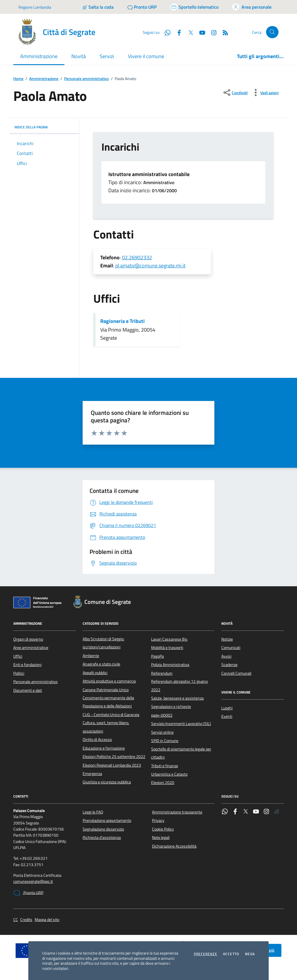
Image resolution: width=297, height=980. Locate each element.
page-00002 (162, 715)
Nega (250, 954)
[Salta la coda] (98, 7)
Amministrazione (44, 79)
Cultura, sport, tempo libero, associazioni (106, 727)
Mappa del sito (47, 920)
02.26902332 (137, 257)
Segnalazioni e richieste (171, 707)
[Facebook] (177, 32)
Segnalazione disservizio (103, 829)
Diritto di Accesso (97, 739)
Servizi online (162, 732)
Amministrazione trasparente (177, 812)
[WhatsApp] (165, 32)
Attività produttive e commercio (109, 681)
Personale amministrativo (86, 79)
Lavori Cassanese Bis (169, 639)
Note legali (161, 837)
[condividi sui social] (235, 93)
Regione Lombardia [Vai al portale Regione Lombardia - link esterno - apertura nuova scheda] (35, 7)
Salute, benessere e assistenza (177, 698)
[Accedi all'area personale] (252, 7)
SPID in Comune (165, 741)
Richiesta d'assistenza (102, 837)
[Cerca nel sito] (272, 32)
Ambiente (91, 656)
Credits (26, 920)
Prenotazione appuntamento (107, 820)
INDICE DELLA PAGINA (44, 127)
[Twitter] (188, 32)
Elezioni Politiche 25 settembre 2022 (114, 757)
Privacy (158, 820)
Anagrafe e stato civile (101, 664)
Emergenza (92, 774)
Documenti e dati (28, 690)
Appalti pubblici (95, 673)
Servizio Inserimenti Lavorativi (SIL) (181, 724)
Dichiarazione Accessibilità (174, 846)
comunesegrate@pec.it (33, 882)
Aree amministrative (31, 648)
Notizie (227, 639)
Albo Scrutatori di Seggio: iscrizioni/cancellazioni (103, 643)
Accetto (231, 954)
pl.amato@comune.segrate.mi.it (150, 266)
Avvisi (226, 656)
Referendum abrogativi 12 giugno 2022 (179, 685)
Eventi (227, 716)
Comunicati (231, 648)
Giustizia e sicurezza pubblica (107, 782)
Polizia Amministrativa (170, 665)
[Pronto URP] (142, 7)
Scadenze (229, 665)
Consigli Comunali (236, 673)
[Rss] (223, 32)
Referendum (162, 673)
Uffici (18, 656)
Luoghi (227, 708)
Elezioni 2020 (163, 783)
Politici (19, 673)
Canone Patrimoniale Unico (106, 690)
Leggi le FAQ (93, 812)
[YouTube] (200, 32)
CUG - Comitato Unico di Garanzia (111, 715)
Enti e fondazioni (27, 665)
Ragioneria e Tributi (122, 321)
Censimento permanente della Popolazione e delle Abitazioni (108, 702)
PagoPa (157, 656)
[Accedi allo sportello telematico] (194, 7)
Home (18, 79)
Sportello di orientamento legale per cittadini (181, 753)
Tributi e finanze (165, 766)
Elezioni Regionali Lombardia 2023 (112, 765)
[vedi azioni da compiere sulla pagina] (265, 93)
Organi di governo (28, 639)
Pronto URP (28, 893)
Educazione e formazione (104, 748)
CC (16, 920)
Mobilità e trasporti (167, 648)
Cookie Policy (163, 829)
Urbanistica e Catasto (169, 774)
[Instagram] (211, 32)
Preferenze (206, 954)
